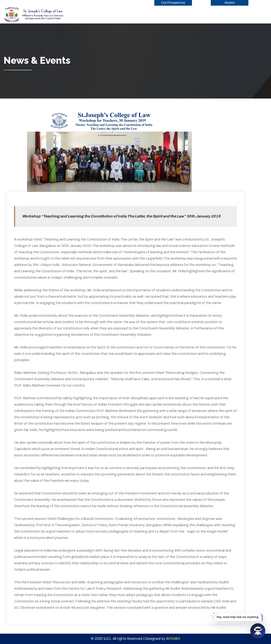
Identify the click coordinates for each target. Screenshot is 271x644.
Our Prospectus (173, 3)
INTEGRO (173, 639)
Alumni (229, 3)
